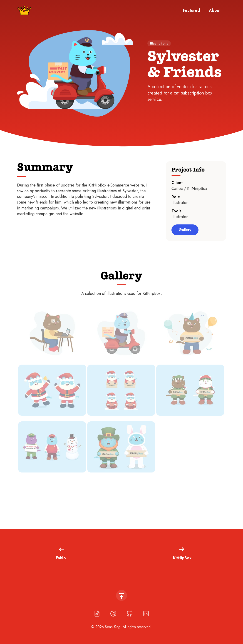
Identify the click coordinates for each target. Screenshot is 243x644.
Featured (191, 10)
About (215, 10)
